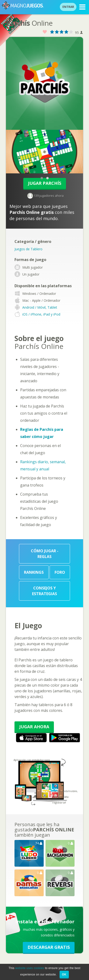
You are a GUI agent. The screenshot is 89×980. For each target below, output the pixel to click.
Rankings (34, 572)
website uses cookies (30, 968)
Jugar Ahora (34, 727)
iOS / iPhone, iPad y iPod (41, 314)
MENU (82, 8)
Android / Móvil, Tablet (40, 307)
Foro (60, 572)
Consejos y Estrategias (44, 591)
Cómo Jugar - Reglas (45, 554)
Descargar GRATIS (49, 947)
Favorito (45, 32)
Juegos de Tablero (28, 249)
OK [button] (64, 975)
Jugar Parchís (45, 183)
